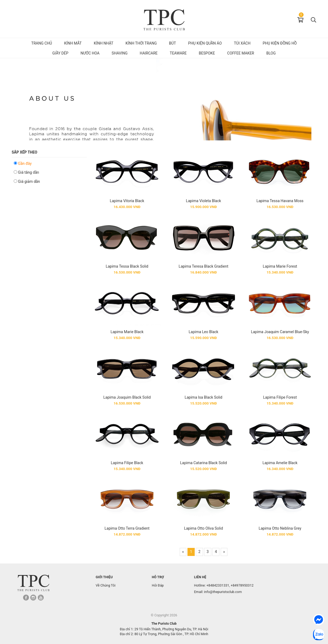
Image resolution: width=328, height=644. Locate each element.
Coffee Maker (241, 53)
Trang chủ (42, 43)
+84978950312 (242, 585)
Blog (271, 53)
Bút (172, 43)
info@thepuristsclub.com (223, 592)
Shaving (119, 53)
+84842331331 (218, 585)
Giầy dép (60, 53)
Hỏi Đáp (158, 585)
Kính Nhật (104, 43)
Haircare (149, 53)
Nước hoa (90, 53)
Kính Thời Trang (141, 43)
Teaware (178, 53)
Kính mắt (73, 43)
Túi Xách (242, 43)
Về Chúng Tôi (106, 585)
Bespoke (207, 53)
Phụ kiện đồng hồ (280, 43)
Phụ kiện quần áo (205, 43)
